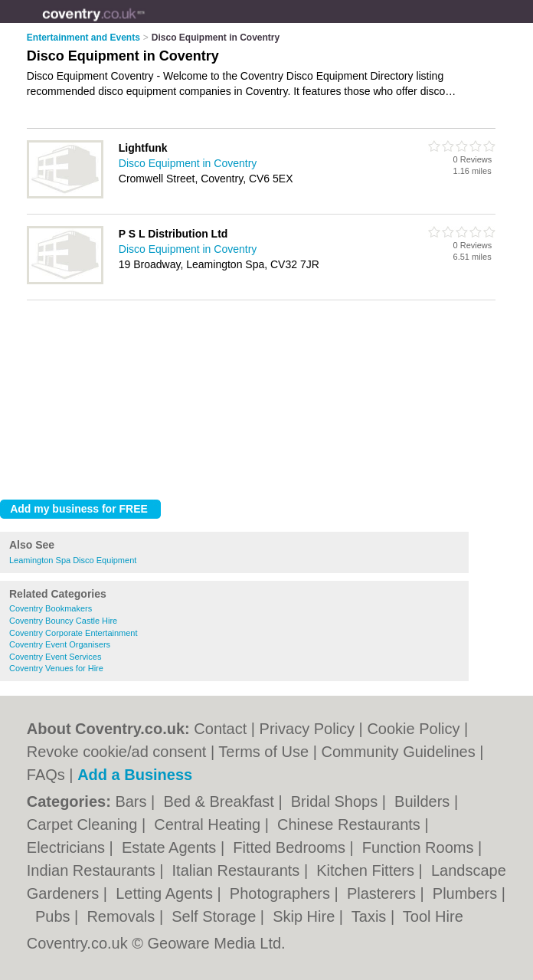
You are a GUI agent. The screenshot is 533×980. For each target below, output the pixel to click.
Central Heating (209, 824)
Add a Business (135, 775)
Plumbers (467, 893)
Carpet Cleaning (84, 824)
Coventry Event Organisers (60, 644)
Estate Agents (171, 847)
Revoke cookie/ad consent (117, 752)
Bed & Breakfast (221, 801)
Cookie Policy (413, 729)
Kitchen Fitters (367, 870)
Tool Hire (433, 916)
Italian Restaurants (238, 870)
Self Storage (216, 916)
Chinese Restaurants (351, 824)
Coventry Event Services (55, 657)
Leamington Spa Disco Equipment (73, 560)
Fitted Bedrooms (291, 847)
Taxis (371, 916)
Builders (424, 801)
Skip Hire (306, 916)
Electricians (68, 847)
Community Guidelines (398, 752)
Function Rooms (420, 847)
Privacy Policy (307, 729)
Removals (123, 916)
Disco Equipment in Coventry (188, 163)
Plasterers (384, 893)
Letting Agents (166, 893)
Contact (220, 729)
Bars (133, 801)
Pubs (55, 916)
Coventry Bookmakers (51, 608)
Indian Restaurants (93, 870)
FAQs (46, 775)
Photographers (282, 893)
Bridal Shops (337, 801)
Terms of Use (263, 752)
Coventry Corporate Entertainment (74, 633)
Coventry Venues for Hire (56, 668)
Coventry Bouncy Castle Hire (63, 621)
